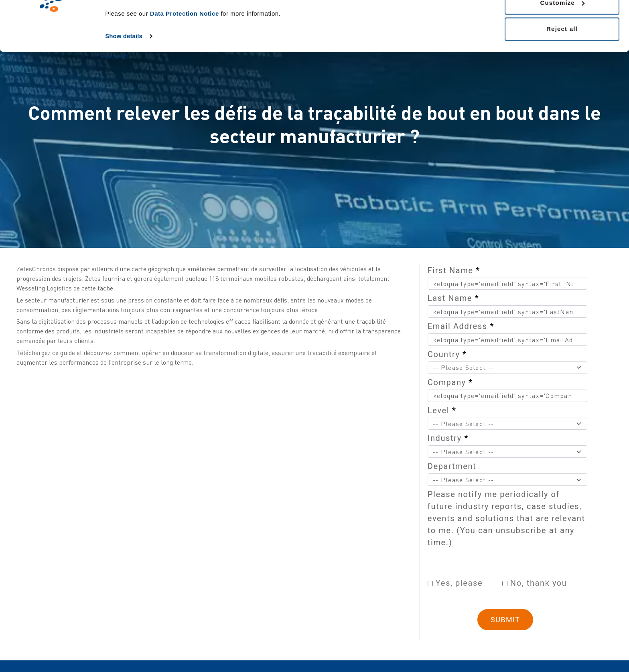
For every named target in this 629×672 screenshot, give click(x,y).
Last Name (453, 298)
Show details (124, 81)
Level (442, 410)
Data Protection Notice (185, 58)
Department (452, 466)
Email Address (461, 326)
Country (447, 354)
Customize (562, 48)
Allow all (562, 21)
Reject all (562, 74)
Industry (448, 438)
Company (450, 382)
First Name (454, 270)
